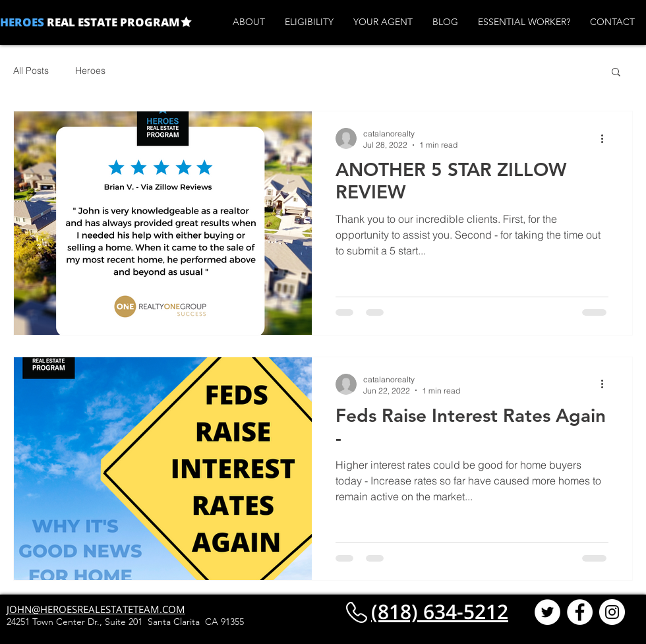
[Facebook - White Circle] (580, 612)
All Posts (31, 71)
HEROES (22, 22)
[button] (616, 73)
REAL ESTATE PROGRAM (112, 22)
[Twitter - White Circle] (547, 612)
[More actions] (606, 138)
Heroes (90, 71)
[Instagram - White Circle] (612, 612)
